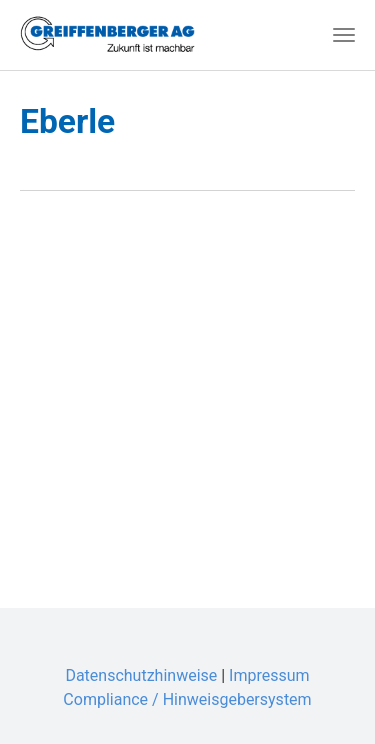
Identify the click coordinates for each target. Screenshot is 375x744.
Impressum (269, 675)
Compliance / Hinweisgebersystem (187, 699)
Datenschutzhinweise (141, 675)
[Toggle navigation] (344, 35)
